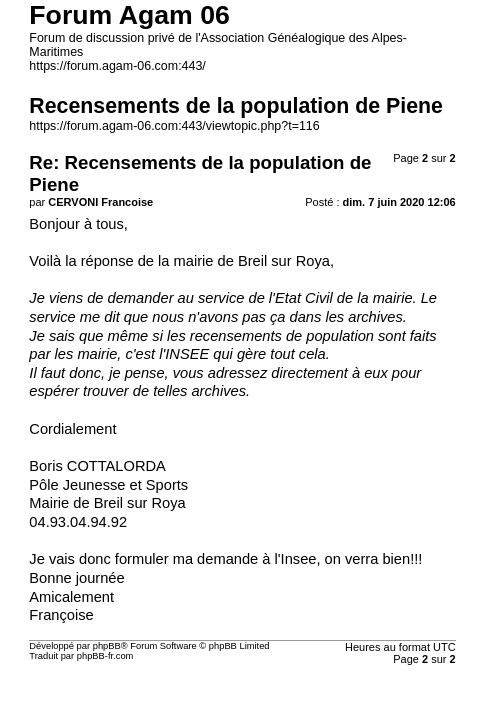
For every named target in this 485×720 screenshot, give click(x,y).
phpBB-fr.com (105, 656)
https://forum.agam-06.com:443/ (117, 66)
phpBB (107, 646)
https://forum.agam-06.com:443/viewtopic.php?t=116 (174, 126)
